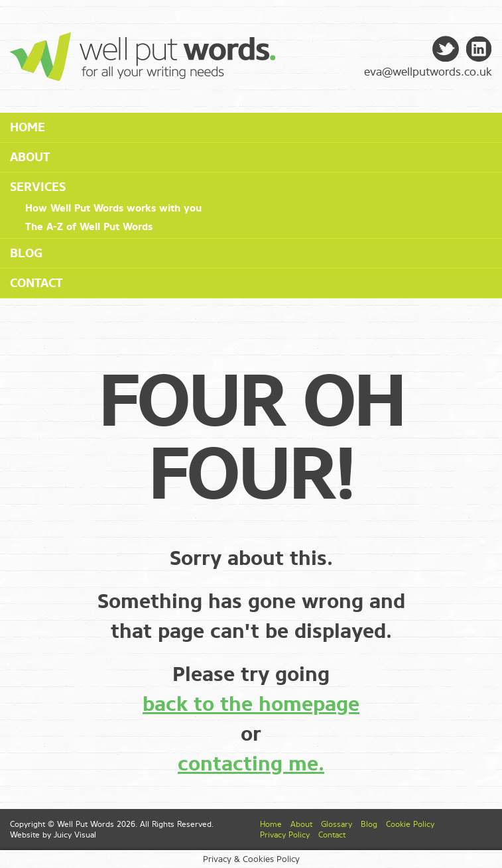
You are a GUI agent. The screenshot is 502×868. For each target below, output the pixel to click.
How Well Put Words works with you (113, 208)
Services (38, 187)
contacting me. (251, 764)
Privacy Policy (285, 835)
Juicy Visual (75, 835)
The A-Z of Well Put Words (89, 227)
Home (28, 127)
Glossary (337, 824)
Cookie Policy (410, 824)
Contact (36, 283)
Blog (26, 253)
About (30, 157)
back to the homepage (251, 704)
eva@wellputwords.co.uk (428, 72)
